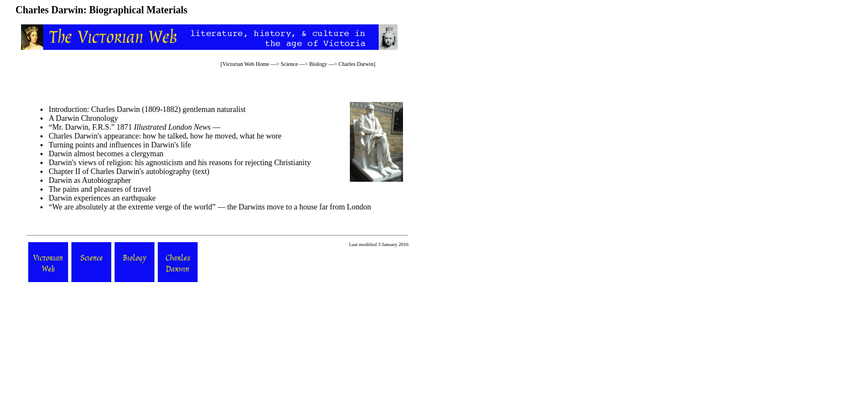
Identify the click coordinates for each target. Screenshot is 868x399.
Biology (318, 64)
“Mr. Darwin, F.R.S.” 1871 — (135, 127)
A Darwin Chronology (83, 118)
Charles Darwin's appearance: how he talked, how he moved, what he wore (165, 136)
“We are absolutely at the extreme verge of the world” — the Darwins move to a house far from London (210, 207)
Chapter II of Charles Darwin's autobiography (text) (129, 172)
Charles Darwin (356, 64)
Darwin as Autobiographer (90, 180)
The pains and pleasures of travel (100, 189)
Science (289, 64)
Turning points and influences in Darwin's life (120, 145)
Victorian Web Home (246, 64)
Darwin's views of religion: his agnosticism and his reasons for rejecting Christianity (180, 163)
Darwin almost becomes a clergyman (106, 154)
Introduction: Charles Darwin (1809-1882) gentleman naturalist (147, 109)
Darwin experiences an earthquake (102, 198)
